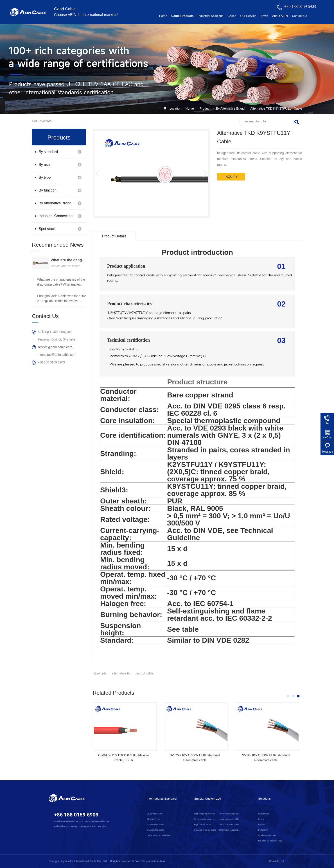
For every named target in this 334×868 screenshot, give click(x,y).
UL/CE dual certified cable (158, 835)
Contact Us (299, 16)
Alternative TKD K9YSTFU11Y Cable (276, 108)
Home (163, 16)
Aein (162, 861)
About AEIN (280, 16)
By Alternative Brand (231, 108)
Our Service (248, 16)
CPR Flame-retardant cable (230, 830)
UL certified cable (155, 814)
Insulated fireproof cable (205, 830)
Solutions (264, 799)
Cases (232, 16)
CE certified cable (155, 819)
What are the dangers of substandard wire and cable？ (68, 260)
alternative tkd (121, 673)
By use (44, 165)
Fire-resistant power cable (205, 819)
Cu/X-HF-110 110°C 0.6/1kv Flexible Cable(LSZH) (124, 758)
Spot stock (47, 229)
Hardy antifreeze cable (229, 819)
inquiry (231, 177)
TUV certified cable (155, 825)
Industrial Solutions (210, 16)
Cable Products (182, 16)
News (264, 16)
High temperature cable (205, 814)
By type (45, 177)
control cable (144, 673)
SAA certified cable (155, 830)
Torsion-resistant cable (229, 825)
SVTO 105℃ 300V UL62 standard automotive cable (266, 758)
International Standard (162, 799)
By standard (48, 152)
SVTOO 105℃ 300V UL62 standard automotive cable (195, 758)
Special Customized (208, 799)
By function (48, 190)
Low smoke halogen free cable (230, 814)
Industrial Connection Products (56, 218)
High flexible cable (202, 825)
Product (205, 108)
